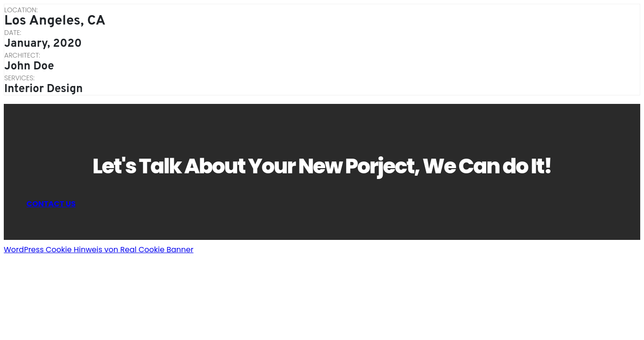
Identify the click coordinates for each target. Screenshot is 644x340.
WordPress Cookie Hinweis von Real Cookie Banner (99, 250)
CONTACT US (51, 204)
